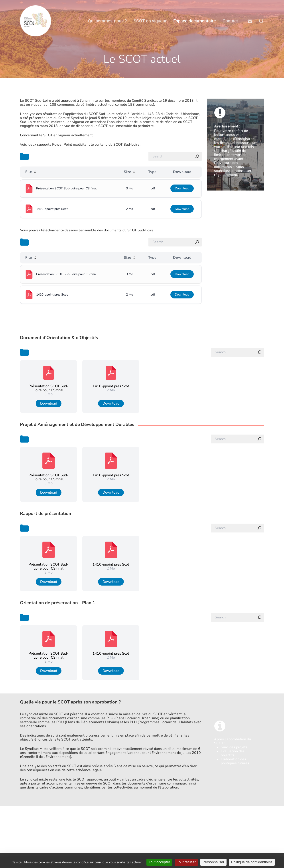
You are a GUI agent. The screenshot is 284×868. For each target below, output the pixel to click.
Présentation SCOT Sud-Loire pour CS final (66, 188)
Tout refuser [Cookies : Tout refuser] (186, 862)
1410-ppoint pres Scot (52, 209)
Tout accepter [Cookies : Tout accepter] (159, 862)
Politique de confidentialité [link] (252, 862)
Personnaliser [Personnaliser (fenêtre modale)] (213, 862)
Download (182, 188)
